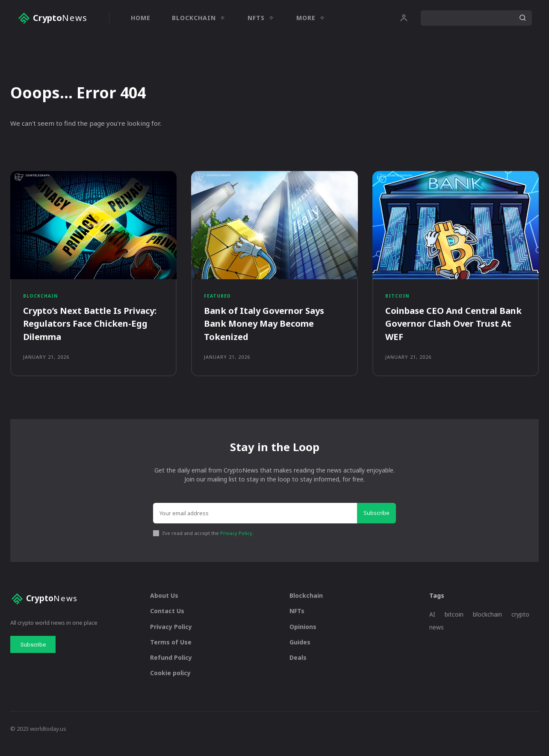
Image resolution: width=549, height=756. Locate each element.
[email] (255, 523)
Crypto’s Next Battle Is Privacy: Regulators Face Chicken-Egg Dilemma (81, 329)
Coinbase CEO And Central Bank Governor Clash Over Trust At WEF (448, 329)
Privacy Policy (236, 543)
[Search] (522, 18)
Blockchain (42, 301)
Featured (218, 301)
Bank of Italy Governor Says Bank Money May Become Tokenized (270, 329)
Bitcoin (398, 301)
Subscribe (376, 523)
